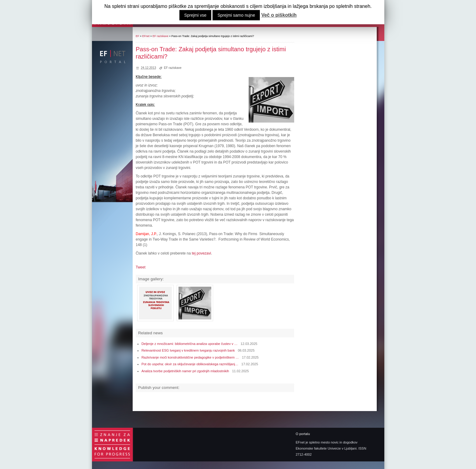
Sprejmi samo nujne (236, 15)
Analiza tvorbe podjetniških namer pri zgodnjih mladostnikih (185, 371)
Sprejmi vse (195, 15)
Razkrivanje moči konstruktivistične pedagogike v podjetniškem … (190, 357)
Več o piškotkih (279, 15)
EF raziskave (161, 36)
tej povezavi (201, 253)
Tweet (141, 267)
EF (138, 36)
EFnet (146, 36)
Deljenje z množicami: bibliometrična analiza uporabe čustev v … (190, 344)
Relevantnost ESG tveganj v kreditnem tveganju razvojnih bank (188, 350)
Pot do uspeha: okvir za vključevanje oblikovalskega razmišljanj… (190, 364)
